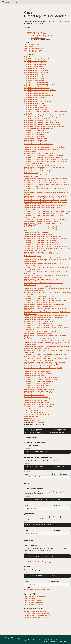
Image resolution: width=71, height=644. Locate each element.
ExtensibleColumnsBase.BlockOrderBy (37, 385)
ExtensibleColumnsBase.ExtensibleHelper (38, 370)
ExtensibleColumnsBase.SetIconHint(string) (38, 169)
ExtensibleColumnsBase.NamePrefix (36, 397)
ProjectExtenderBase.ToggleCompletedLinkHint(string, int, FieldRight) (47, 115)
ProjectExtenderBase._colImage (35, 99)
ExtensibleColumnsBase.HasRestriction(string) (39, 296)
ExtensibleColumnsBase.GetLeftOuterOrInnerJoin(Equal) (42, 237)
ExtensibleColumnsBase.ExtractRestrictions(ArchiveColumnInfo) (45, 300)
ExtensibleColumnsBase (35, 32)
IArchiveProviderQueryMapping (34, 44)
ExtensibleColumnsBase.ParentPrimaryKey (38, 391)
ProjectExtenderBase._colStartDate (36, 105)
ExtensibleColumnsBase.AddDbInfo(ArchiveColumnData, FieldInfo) (46, 316)
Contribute (54, 642)
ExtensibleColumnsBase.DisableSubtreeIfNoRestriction (42, 377)
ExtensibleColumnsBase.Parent (34, 376)
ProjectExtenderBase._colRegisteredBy (37, 88)
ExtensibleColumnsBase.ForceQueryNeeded (39, 381)
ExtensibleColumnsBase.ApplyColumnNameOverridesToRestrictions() (47, 198)
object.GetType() (30, 418)
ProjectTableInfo (44, 34)
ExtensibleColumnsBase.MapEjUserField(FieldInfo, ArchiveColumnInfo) (47, 258)
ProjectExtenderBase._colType (34, 67)
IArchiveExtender (30, 46)
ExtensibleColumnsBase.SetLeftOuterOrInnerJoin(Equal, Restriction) (46, 246)
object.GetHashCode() (31, 416)
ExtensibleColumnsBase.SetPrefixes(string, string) (40, 165)
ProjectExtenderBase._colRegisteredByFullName (40, 90)
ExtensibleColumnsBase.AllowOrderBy (37, 138)
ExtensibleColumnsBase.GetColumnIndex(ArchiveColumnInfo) (44, 325)
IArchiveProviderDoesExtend (33, 48)
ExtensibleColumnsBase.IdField (34, 387)
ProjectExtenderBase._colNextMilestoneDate (39, 96)
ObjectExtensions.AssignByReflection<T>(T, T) (39, 615)
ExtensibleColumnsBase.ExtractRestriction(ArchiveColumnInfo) (45, 304)
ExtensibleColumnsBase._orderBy (35, 130)
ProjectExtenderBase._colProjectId (36, 61)
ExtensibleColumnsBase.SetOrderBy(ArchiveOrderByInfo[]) (43, 157)
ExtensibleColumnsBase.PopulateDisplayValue (39, 405)
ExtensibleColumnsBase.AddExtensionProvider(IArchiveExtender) (45, 179)
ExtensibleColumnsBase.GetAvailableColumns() (40, 154)
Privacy (41, 640)
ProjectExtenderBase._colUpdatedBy (36, 82)
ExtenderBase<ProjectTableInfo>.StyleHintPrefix (40, 128)
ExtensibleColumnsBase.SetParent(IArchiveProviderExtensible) (44, 148)
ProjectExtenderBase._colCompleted (36, 59)
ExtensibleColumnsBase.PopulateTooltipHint (38, 406)
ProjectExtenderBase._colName (35, 63)
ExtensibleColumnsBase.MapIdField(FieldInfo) (39, 252)
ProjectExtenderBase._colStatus (35, 69)
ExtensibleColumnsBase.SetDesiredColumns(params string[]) (44, 155)
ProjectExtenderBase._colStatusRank (36, 70)
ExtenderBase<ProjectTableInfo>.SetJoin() (38, 590)
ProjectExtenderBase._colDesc (34, 80)
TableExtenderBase (36, 36)
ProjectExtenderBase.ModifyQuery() (36, 107)
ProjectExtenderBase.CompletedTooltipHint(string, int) (42, 117)
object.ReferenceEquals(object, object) (37, 414)
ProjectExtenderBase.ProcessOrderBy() (37, 109)
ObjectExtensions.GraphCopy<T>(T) (36, 617)
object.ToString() (30, 408)
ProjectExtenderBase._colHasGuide (36, 94)
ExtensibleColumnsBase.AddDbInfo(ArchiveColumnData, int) (44, 318)
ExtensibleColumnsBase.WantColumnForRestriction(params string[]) (46, 213)
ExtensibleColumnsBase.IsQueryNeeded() (38, 233)
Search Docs (60, 640)
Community (22, 640)
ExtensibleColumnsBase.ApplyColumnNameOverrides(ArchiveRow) (46, 200)
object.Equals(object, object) (34, 412)
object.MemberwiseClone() (33, 420)
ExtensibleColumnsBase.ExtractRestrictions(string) (41, 298)
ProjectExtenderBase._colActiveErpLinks (38, 101)
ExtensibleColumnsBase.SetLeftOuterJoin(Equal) (40, 240)
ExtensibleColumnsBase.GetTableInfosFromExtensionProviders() (45, 182)
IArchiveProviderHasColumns (34, 50)
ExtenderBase (33, 34)
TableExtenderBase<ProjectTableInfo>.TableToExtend (41, 123)
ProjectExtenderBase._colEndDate (35, 98)
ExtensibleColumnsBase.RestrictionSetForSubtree (40, 379)
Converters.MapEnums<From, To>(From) (37, 613)
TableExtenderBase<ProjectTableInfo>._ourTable (40, 121)
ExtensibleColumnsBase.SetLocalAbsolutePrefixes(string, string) (45, 167)
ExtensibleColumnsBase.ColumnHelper (37, 372)
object (28, 30)
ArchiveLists (42, 422)
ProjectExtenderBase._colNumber (35, 65)
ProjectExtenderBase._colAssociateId (36, 72)
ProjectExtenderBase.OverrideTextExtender (38, 119)
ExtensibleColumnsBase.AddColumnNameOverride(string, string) (45, 196)
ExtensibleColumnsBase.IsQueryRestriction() (39, 235)
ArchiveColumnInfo (31, 509)
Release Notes (32, 640)
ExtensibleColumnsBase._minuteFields (37, 132)
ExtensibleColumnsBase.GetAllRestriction (38, 142)
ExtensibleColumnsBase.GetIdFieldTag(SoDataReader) (42, 366)
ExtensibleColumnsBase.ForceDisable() (37, 320)
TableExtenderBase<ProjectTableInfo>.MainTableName (42, 125)
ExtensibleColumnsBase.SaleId (34, 395)
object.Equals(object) (31, 410)
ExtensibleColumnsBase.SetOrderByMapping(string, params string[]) (46, 159)
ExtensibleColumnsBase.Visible (34, 134)
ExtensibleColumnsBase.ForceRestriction (37, 383)
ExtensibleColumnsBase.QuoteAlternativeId (38, 393)
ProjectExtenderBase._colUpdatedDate (37, 86)
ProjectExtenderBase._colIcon (34, 76)
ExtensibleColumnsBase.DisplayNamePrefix (38, 399)
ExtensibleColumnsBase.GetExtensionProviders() (40, 181)
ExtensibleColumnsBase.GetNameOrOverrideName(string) (43, 146)
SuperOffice (33, 422)
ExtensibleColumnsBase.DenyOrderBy (37, 140)
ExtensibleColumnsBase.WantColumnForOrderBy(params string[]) (45, 219)
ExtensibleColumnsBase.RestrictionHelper (38, 374)
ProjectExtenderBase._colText (34, 78)
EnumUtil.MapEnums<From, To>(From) (36, 612)
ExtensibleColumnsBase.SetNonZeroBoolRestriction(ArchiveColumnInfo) (48, 341)
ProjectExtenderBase (38, 38)
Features (42, 477)
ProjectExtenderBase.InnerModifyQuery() (38, 562)
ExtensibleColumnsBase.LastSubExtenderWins (39, 389)
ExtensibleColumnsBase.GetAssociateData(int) (39, 322)
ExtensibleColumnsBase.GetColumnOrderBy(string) (41, 221)
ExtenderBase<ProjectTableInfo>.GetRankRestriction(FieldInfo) (45, 127)
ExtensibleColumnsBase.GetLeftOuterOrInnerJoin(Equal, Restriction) (46, 239)
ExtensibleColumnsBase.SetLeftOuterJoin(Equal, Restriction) (44, 242)
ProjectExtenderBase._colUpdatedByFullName (39, 84)
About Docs (45, 642)
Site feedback (50, 640)
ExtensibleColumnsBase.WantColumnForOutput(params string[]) (45, 206)
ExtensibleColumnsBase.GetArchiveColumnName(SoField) (43, 368)
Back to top (62, 642)
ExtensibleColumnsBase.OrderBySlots (37, 403)
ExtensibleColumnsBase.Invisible (35, 136)
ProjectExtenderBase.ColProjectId (35, 57)
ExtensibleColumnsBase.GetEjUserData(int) (38, 323)
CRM (38, 422)
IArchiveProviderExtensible (33, 52)
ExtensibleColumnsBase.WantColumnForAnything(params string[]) (45, 227)
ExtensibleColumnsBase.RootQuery (36, 401)
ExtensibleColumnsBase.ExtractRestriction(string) (40, 302)
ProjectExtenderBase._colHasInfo (35, 74)
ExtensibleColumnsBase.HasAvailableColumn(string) (41, 287)
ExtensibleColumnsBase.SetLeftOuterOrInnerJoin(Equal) (42, 244)
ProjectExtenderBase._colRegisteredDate (38, 92)
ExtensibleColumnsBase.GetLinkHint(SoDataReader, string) (43, 339)
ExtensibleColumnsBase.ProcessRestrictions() (39, 306)
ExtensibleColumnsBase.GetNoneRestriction (39, 144)
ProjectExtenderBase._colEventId (35, 103)
